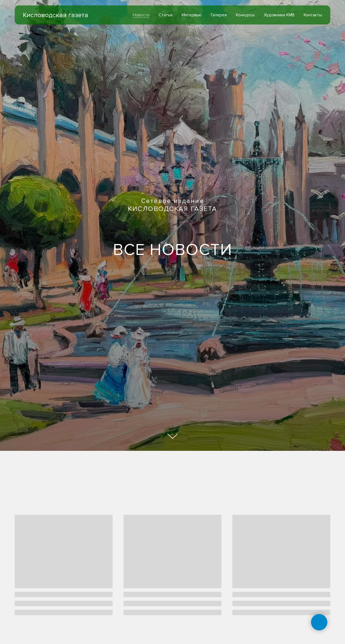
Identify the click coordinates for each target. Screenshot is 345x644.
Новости (141, 15)
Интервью (192, 15)
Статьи (166, 15)
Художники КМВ (279, 15)
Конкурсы (245, 15)
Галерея (219, 15)
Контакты (313, 15)
